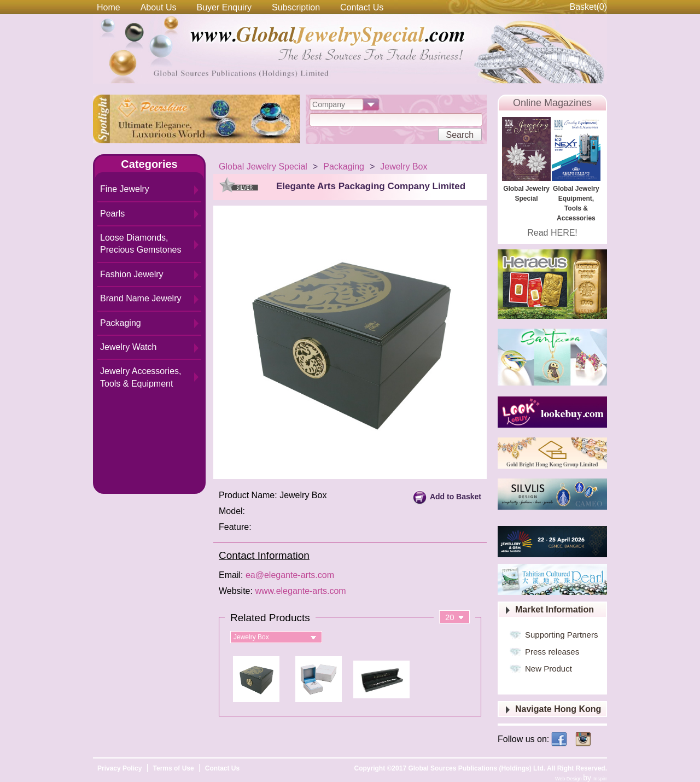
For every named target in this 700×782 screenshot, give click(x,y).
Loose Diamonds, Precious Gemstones (141, 244)
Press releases (552, 652)
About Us (159, 7)
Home (109, 7)
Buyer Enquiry (224, 7)
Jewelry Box (404, 167)
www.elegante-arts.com (300, 591)
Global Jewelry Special (263, 167)
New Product (549, 669)
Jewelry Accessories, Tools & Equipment (141, 377)
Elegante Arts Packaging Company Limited (371, 186)
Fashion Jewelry (132, 274)
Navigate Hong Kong (558, 709)
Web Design (569, 779)
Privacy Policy (119, 768)
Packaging (121, 323)
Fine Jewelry (125, 189)
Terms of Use (174, 768)
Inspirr (600, 779)
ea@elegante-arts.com (290, 575)
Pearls (112, 214)
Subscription (296, 7)
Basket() (588, 7)
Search (460, 135)
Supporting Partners (561, 635)
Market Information (555, 609)
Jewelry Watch (128, 347)
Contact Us (362, 7)
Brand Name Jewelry (141, 298)
